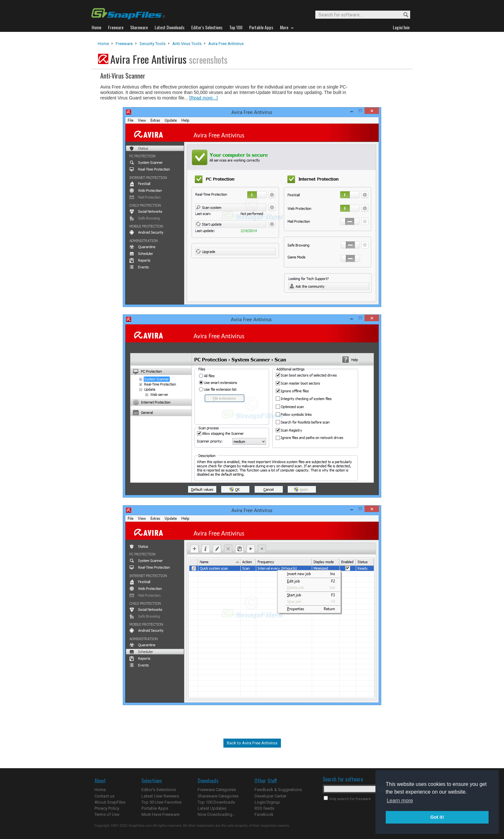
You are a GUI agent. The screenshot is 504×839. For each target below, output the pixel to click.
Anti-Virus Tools (187, 44)
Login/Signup (267, 802)
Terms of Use (107, 814)
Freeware (124, 44)
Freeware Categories (217, 790)
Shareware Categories (218, 796)
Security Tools (153, 44)
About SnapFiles (110, 802)
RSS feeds (264, 808)
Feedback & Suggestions (278, 790)
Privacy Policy (107, 808)
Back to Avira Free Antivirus (252, 743)
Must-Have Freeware (160, 814)
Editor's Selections (159, 790)
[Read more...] (204, 98)
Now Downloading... (216, 814)
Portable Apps (155, 808)
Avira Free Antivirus (226, 44)
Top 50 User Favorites (162, 802)
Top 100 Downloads (216, 802)
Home (103, 44)
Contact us (104, 796)
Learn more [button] (400, 801)
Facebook (264, 814)
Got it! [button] (437, 817)
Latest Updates (212, 808)
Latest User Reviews (160, 796)
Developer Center (270, 796)
